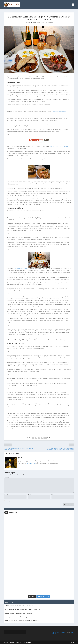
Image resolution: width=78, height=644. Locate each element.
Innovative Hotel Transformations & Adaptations (19, 613)
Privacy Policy (55, 632)
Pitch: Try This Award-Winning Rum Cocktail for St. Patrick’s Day (23, 621)
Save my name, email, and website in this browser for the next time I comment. (25, 501)
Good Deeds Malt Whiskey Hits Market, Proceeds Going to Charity (23, 609)
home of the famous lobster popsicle (59, 146)
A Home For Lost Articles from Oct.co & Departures (19, 606)
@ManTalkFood (31, 464)
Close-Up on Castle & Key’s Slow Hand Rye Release (19, 617)
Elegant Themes (14, 642)
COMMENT (7, 477)
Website (53, 495)
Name (6, 495)
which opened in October (21, 268)
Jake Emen (33, 22)
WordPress (29, 642)
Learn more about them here (59, 112)
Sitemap (62, 632)
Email (30, 495)
